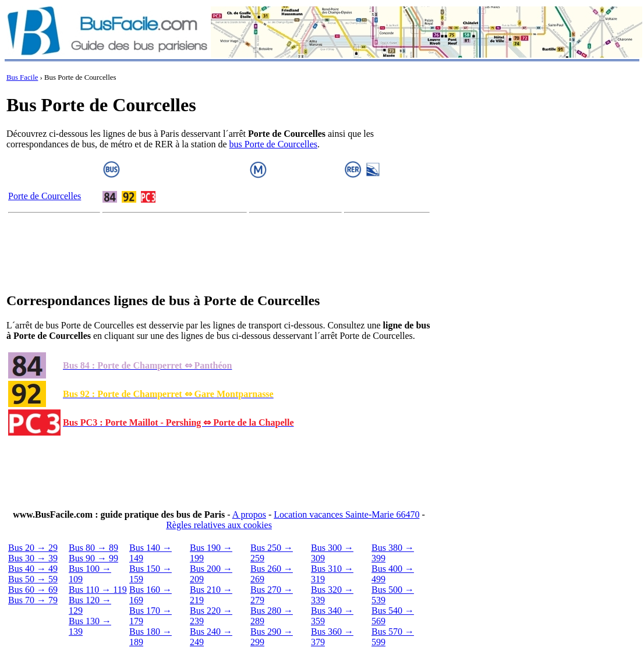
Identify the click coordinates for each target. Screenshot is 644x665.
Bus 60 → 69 (33, 590)
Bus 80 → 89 (93, 548)
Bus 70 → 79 (33, 600)
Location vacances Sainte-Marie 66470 (346, 514)
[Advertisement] (219, 255)
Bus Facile (22, 77)
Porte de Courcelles (45, 196)
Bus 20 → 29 (33, 548)
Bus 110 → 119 (98, 590)
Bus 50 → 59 (33, 579)
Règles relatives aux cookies (219, 525)
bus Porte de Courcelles (274, 144)
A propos (249, 514)
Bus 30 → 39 (33, 558)
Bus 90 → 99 (93, 558)
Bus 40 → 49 (33, 569)
